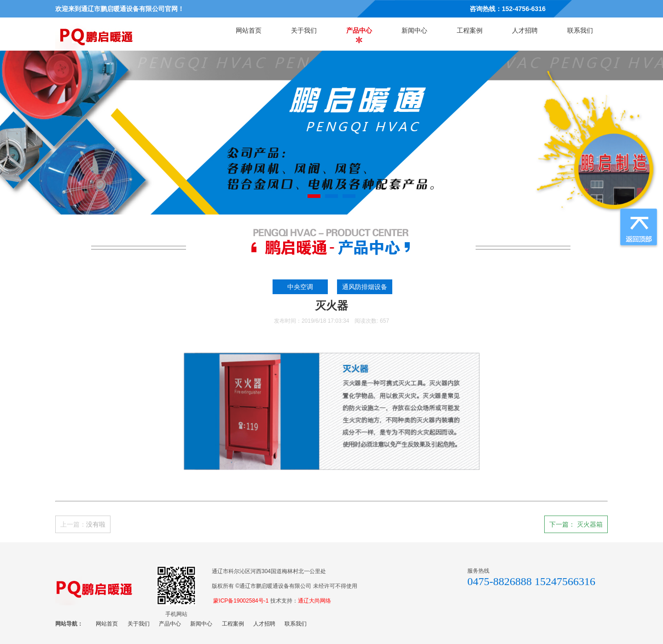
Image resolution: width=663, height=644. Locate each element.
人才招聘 (525, 30)
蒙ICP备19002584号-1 (241, 601)
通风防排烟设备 (366, 287)
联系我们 (580, 30)
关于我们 (304, 30)
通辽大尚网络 (314, 601)
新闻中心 (414, 30)
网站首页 (249, 30)
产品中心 (359, 30)
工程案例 (470, 30)
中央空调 (302, 287)
